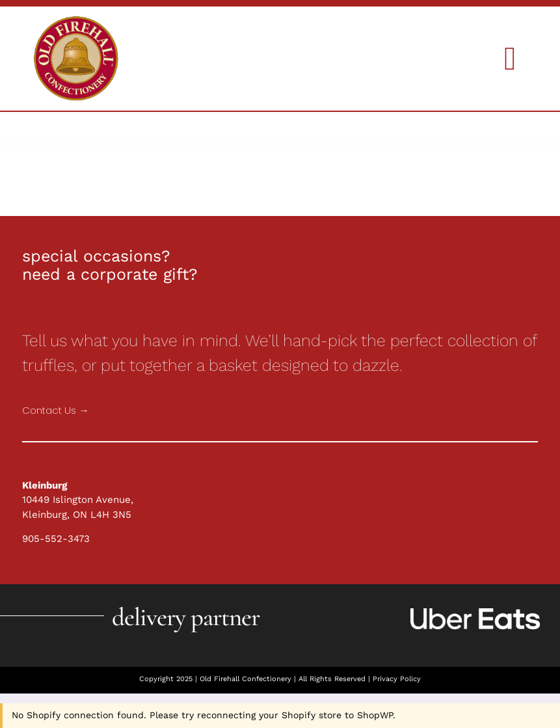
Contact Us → (55, 410)
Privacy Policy (397, 679)
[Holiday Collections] (76, 21)
